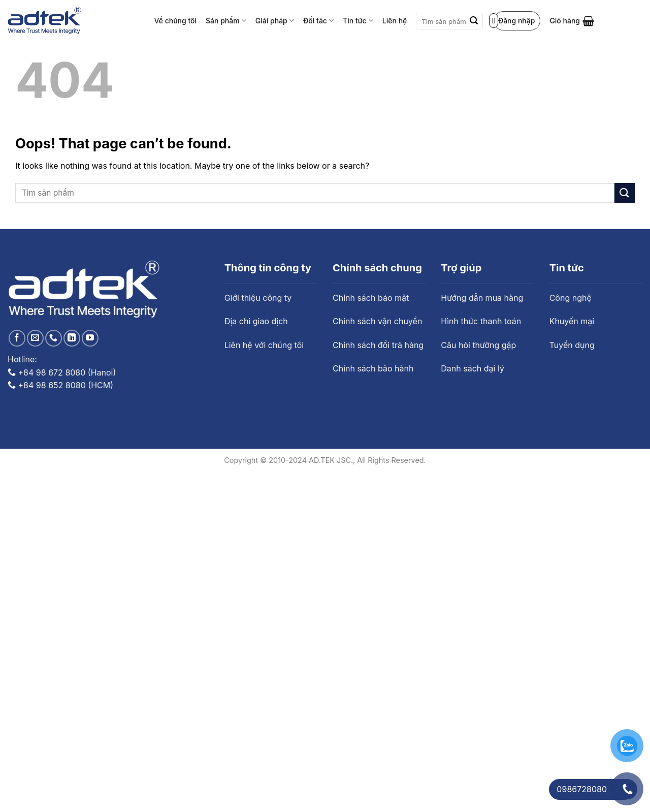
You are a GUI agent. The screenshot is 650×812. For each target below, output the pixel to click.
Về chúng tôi (176, 21)
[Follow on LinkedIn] (72, 338)
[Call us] (54, 338)
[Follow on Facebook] (17, 338)
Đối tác (318, 21)
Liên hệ (395, 21)
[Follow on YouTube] (90, 338)
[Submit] (474, 21)
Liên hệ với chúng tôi (264, 345)
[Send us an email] (35, 338)
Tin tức (358, 21)
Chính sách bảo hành (373, 368)
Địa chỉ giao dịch (256, 321)
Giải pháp (275, 21)
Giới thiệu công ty (258, 298)
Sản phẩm (226, 21)
